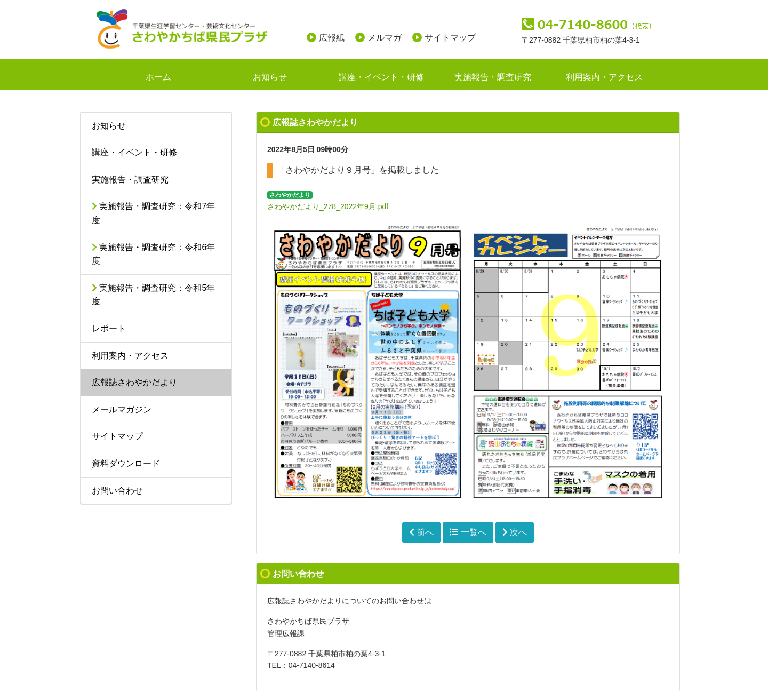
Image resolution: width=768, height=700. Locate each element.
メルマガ (385, 38)
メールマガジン (122, 409)
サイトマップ (450, 38)
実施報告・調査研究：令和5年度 (153, 295)
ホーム (158, 77)
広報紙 (332, 38)
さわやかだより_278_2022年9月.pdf (328, 206)
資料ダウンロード (126, 463)
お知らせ (270, 77)
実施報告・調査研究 (493, 77)
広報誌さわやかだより (134, 382)
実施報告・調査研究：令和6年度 (153, 254)
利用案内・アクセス (604, 77)
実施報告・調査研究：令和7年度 (153, 213)
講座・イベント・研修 (381, 77)
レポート (109, 328)
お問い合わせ (117, 491)
